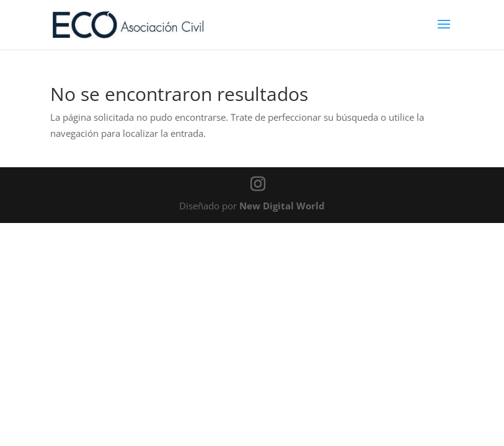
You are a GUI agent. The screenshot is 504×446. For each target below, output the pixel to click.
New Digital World (282, 206)
